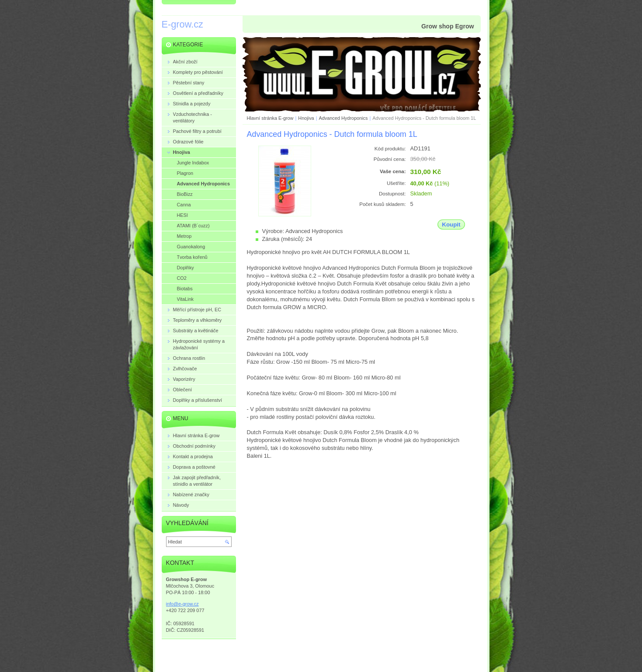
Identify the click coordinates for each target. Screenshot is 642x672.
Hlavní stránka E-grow (270, 118)
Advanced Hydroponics (344, 118)
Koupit (451, 225)
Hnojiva (306, 118)
